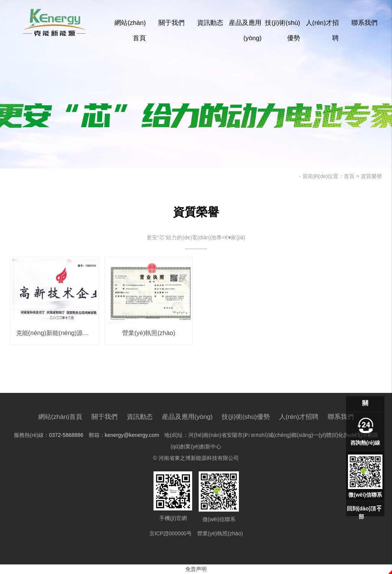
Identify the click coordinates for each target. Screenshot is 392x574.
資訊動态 (210, 23)
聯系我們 (364, 23)
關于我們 (171, 23)
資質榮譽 (371, 176)
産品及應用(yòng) (245, 30)
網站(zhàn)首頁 (130, 30)
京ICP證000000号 (170, 533)
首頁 (349, 176)
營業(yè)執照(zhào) (220, 533)
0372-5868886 (66, 435)
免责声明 (196, 569)
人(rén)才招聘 (322, 30)
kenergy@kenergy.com (132, 435)
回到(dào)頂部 (361, 513)
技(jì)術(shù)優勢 (283, 30)
